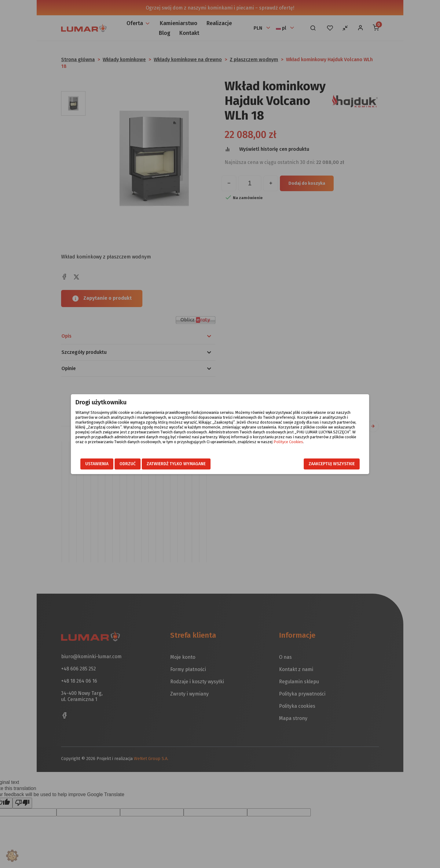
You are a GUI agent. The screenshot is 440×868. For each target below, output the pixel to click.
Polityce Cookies (288, 442)
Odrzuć (128, 464)
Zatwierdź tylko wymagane (176, 464)
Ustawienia (97, 464)
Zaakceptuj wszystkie (332, 464)
